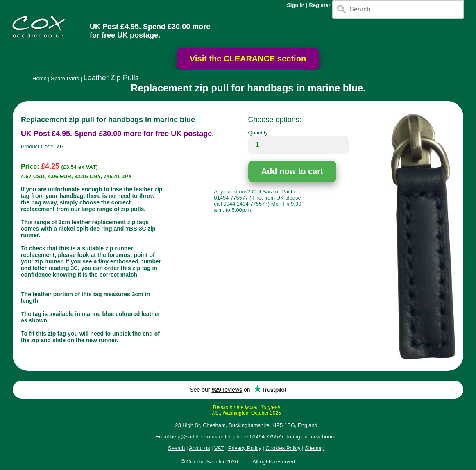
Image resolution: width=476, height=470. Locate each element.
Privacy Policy (245, 448)
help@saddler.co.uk (194, 437)
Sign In (296, 5)
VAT (219, 448)
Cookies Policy (283, 448)
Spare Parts (65, 78)
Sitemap (315, 448)
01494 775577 (267, 437)
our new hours (318, 437)
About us (199, 448)
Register (320, 5)
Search (176, 448)
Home (40, 78)
